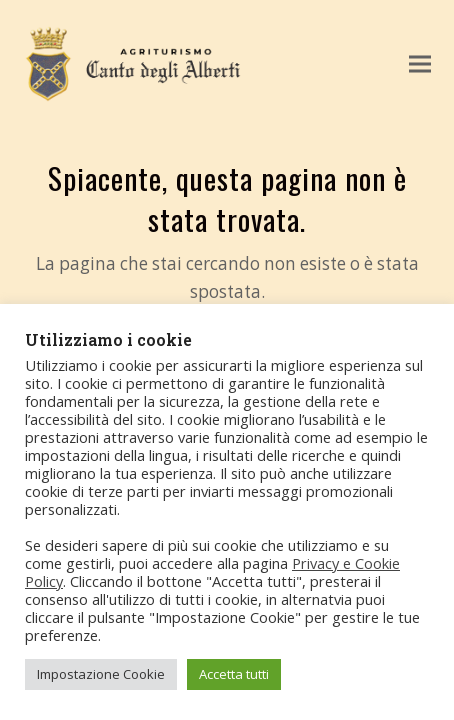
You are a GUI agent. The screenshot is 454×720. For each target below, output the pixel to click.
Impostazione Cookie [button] (101, 674)
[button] (420, 64)
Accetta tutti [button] (234, 674)
